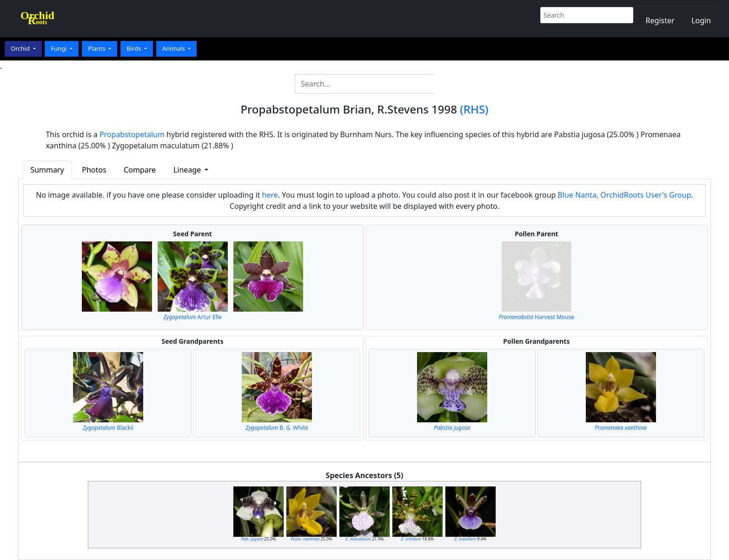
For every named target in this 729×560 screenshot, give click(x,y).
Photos (94, 170)
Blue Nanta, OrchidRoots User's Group (625, 195)
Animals (174, 48)
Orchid (21, 48)
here (270, 195)
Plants (97, 48)
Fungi (60, 48)
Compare (140, 170)
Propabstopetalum (132, 134)
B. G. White (277, 428)
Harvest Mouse (537, 317)
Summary (47, 170)
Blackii (108, 428)
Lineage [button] (188, 170)
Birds (135, 48)
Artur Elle (193, 317)
